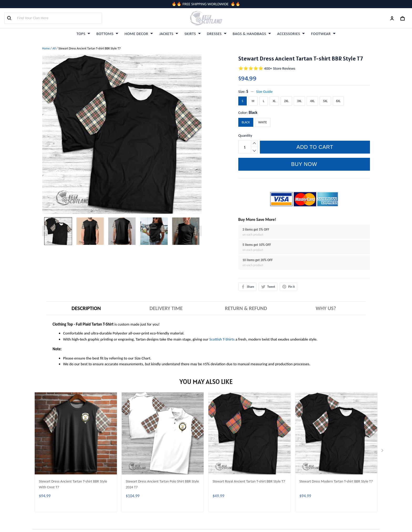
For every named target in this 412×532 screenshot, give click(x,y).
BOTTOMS (107, 34)
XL (274, 101)
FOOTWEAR (323, 34)
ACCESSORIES (291, 34)
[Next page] (199, 231)
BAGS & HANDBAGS (252, 34)
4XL (312, 101)
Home (46, 48)
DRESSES (217, 34)
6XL (338, 101)
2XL (286, 101)
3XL (299, 101)
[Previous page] (45, 231)
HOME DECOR (139, 34)
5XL (325, 101)
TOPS (83, 34)
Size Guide (264, 92)
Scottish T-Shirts (222, 339)
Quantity (245, 135)
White (263, 122)
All (54, 48)
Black (253, 113)
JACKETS (169, 34)
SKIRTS (193, 34)
